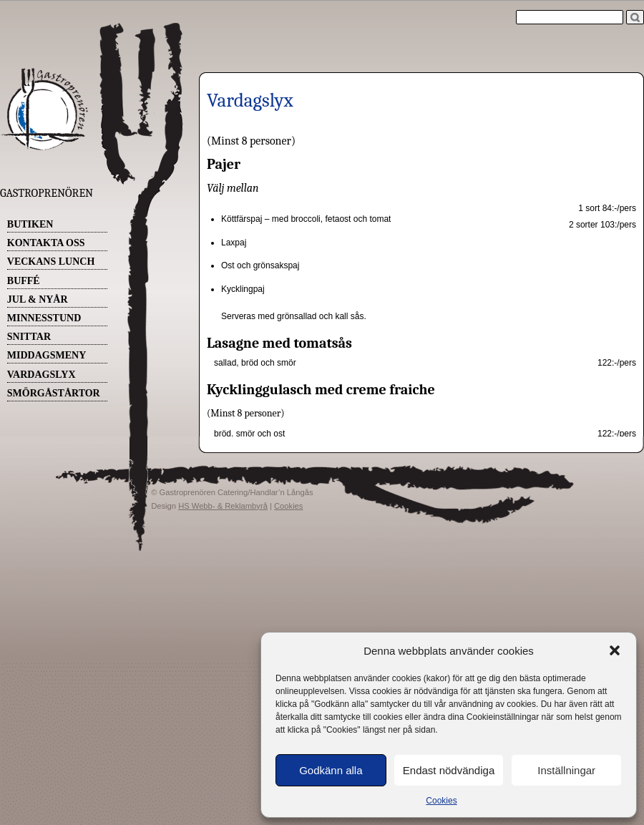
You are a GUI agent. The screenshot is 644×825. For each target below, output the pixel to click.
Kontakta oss (46, 243)
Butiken (30, 224)
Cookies (441, 801)
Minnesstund (44, 318)
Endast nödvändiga (449, 770)
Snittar (29, 337)
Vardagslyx (42, 375)
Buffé (24, 281)
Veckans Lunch (51, 262)
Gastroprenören (47, 193)
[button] (615, 650)
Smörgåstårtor (54, 393)
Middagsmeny (47, 355)
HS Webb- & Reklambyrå (223, 506)
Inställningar (566, 770)
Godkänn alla (331, 770)
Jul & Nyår (38, 299)
